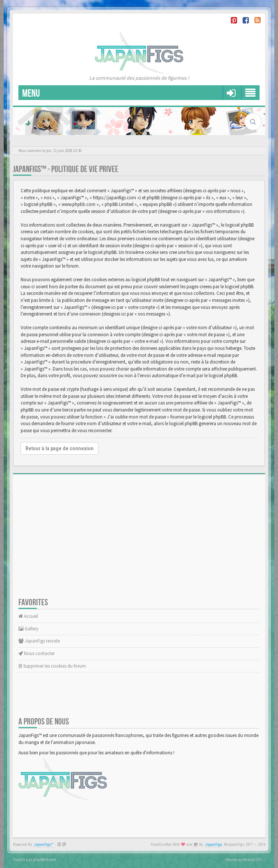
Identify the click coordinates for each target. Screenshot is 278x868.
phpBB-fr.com (44, 860)
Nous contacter (37, 653)
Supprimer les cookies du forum (52, 666)
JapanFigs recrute (39, 641)
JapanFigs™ (44, 845)
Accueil (28, 616)
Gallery (28, 629)
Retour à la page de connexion (60, 448)
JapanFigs (214, 845)
